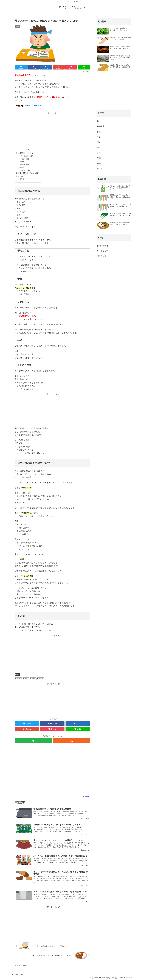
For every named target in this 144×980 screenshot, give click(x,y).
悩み (99, 142)
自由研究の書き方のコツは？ (29, 173)
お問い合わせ (103, 246)
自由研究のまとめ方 (26, 153)
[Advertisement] (52, 129)
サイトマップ (103, 251)
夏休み (27, 679)
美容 (99, 153)
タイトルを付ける (27, 156)
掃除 (99, 148)
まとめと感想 (25, 170)
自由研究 (41, 679)
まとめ (21, 176)
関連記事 (24, 179)
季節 (18, 675)
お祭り (100, 132)
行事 (99, 158)
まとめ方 (19, 679)
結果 (22, 167)
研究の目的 (25, 159)
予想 (22, 162)
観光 (99, 164)
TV (98, 121)
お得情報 (101, 126)
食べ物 (100, 169)
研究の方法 (25, 164)
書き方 (33, 679)
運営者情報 (102, 256)
